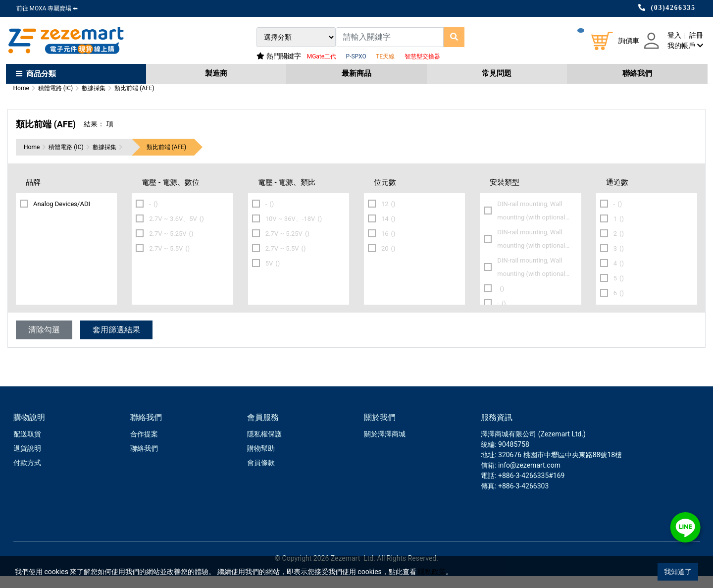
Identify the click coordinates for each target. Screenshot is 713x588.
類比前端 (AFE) (167, 159)
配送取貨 (27, 446)
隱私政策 (432, 572)
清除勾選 (44, 342)
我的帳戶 (685, 46)
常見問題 (497, 73)
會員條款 (261, 475)
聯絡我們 (637, 73)
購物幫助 (261, 460)
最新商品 (356, 73)
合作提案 (144, 446)
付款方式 (27, 475)
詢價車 (629, 41)
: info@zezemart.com (528, 477)
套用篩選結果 (116, 342)
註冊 (696, 35)
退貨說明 (27, 460)
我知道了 (678, 572)
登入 (674, 35)
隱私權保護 (264, 446)
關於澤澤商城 (385, 446)
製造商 (216, 73)
